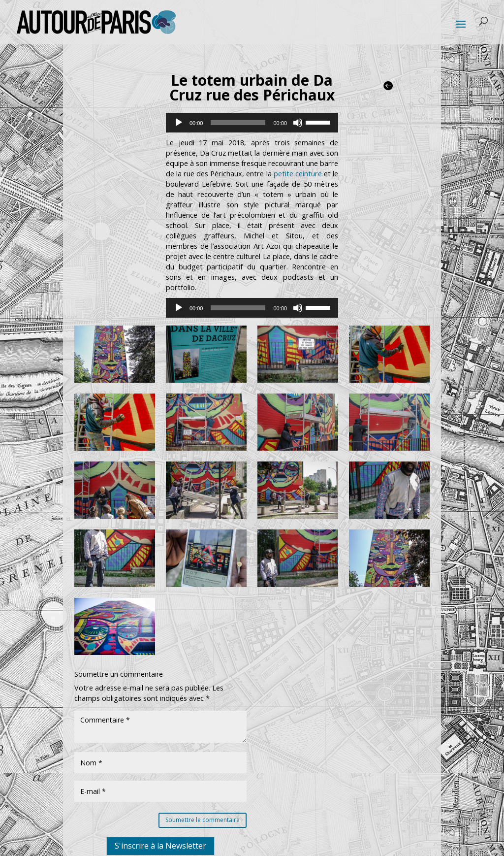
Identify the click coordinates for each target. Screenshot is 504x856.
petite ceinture (298, 174)
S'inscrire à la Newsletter (160, 846)
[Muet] (298, 123)
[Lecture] (179, 123)
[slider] (238, 123)
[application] (252, 123)
